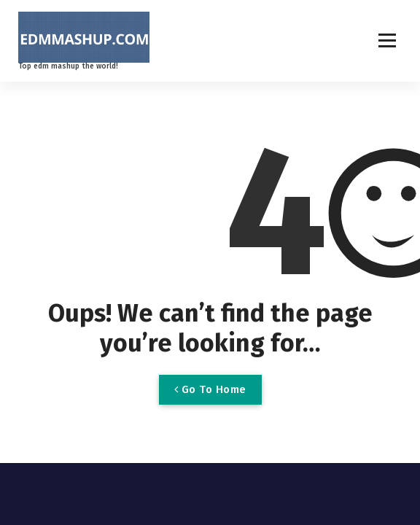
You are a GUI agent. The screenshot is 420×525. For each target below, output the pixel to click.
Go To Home (210, 389)
